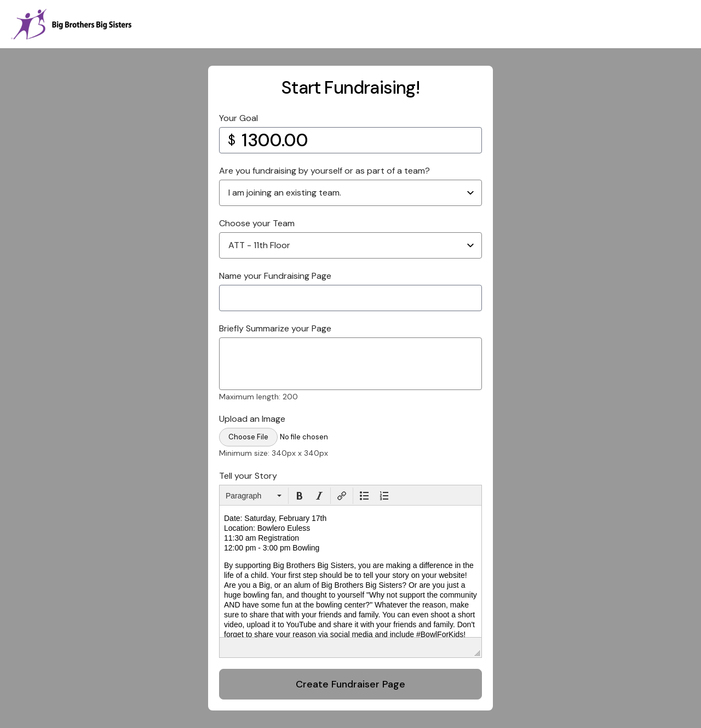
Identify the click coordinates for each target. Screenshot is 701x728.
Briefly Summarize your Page (275, 328)
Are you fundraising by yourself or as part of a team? (324, 171)
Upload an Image (252, 419)
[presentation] (254, 496)
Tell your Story (248, 476)
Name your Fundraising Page (275, 276)
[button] (254, 496)
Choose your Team (257, 223)
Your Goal (239, 118)
